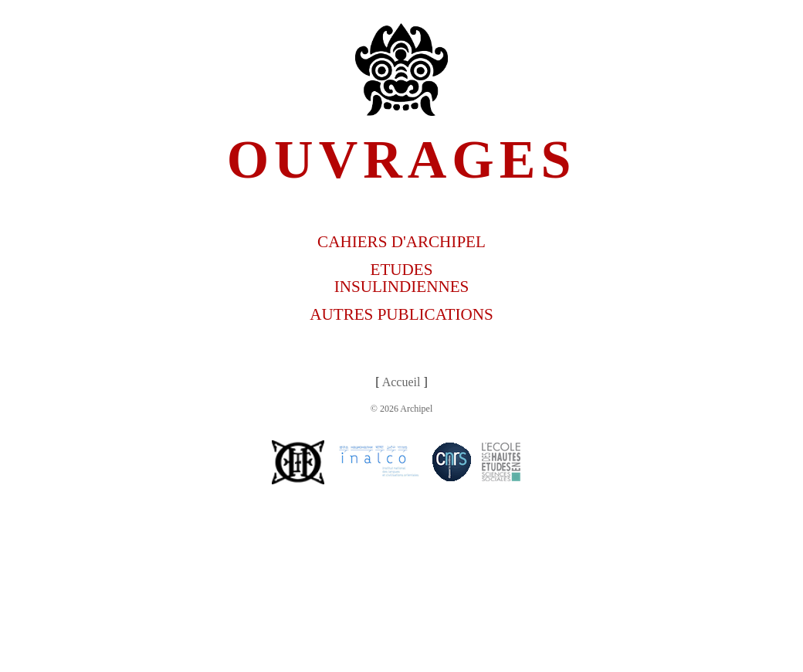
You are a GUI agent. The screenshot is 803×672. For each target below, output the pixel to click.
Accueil (401, 382)
